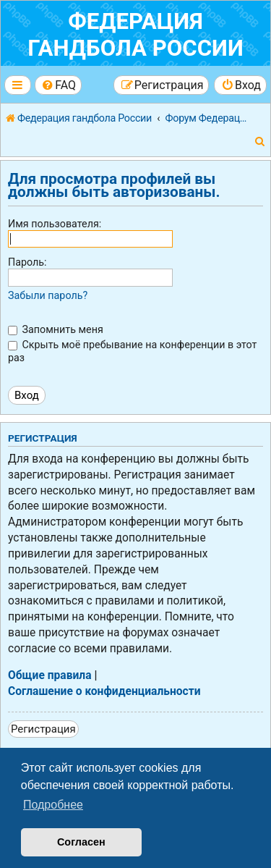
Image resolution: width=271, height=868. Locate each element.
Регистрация (43, 729)
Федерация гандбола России (135, 35)
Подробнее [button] (53, 805)
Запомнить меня (56, 329)
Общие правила (50, 675)
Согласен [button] (81, 842)
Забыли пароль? (48, 295)
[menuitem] (58, 85)
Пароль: (27, 262)
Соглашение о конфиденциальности (104, 691)
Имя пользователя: (55, 224)
